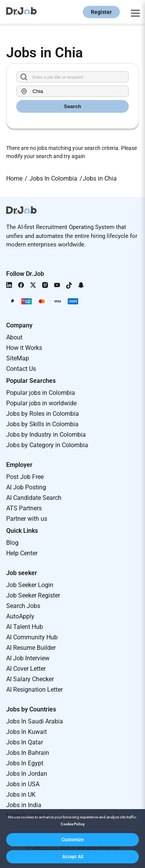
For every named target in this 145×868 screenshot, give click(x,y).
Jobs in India (24, 805)
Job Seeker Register (33, 595)
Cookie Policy (73, 824)
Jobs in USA (23, 784)
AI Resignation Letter (34, 690)
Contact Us (21, 369)
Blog (12, 543)
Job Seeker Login (30, 585)
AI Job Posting (26, 487)
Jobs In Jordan (27, 774)
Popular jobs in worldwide (41, 403)
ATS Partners (24, 508)
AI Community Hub (32, 637)
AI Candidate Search (34, 498)
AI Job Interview (28, 658)
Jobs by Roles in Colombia (43, 414)
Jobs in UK (21, 795)
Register (101, 12)
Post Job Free (25, 477)
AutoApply (20, 616)
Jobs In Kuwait (26, 732)
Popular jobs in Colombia (41, 393)
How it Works (24, 348)
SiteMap (18, 358)
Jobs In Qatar (25, 742)
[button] (72, 840)
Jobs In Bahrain (28, 753)
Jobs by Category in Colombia (47, 445)
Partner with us (27, 519)
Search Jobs (23, 606)
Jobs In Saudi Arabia (35, 721)
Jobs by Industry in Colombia (46, 435)
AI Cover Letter (26, 669)
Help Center (22, 553)
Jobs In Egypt (25, 763)
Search (72, 106)
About (14, 337)
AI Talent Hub (25, 627)
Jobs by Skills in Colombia (42, 424)
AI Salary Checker (30, 679)
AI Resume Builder (31, 648)
